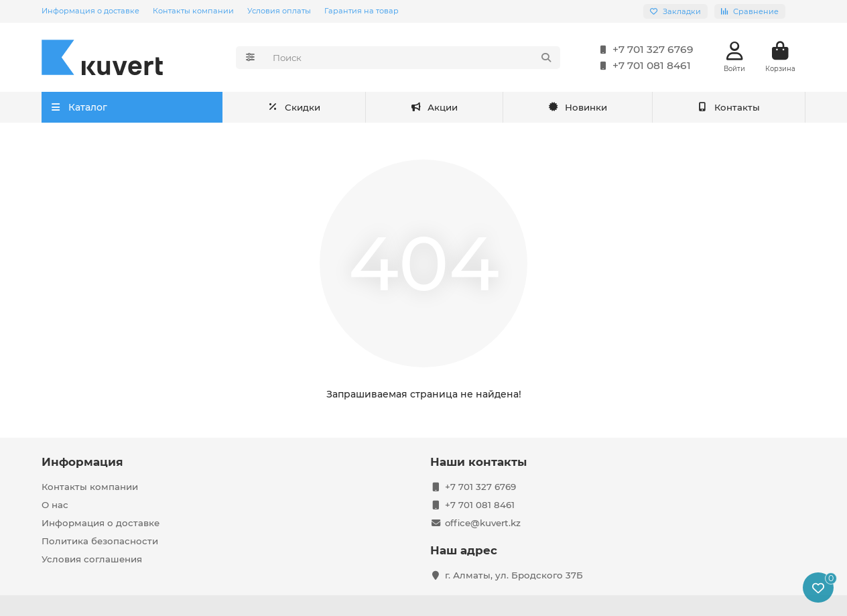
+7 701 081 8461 (642, 66)
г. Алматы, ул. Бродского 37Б (514, 575)
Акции (291, 107)
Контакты (729, 107)
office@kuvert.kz (483, 523)
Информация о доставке (90, 11)
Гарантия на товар (362, 11)
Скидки (432, 107)
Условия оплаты (279, 11)
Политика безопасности (100, 541)
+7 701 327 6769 (644, 50)
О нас (55, 505)
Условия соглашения (92, 559)
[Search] (412, 58)
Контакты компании (193, 11)
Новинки (578, 107)
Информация (82, 462)
